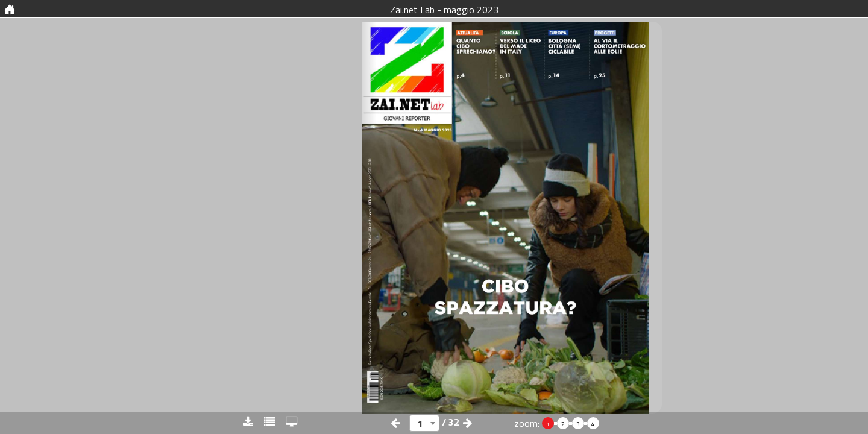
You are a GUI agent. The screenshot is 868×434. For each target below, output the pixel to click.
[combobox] (424, 423)
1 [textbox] (420, 424)
